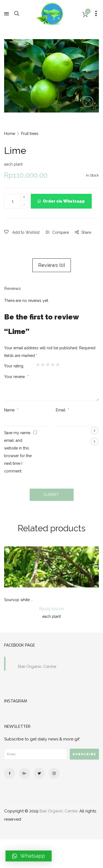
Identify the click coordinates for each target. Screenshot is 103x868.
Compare (61, 232)
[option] (51, 76)
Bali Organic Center (37, 666)
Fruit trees (30, 134)
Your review (15, 377)
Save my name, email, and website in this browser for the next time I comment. (18, 452)
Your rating (14, 366)
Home (10, 134)
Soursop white (17, 600)
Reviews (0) (52, 265)
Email (61, 410)
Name (10, 410)
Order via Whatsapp (64, 201)
